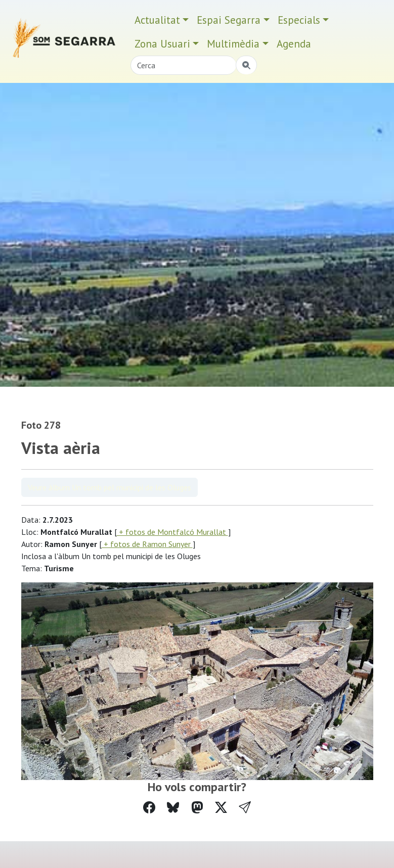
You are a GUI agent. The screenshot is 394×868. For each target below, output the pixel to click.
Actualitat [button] (157, 20)
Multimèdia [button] (233, 44)
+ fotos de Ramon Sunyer (147, 544)
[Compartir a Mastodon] (197, 808)
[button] (245, 808)
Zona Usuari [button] (162, 44)
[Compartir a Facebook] (149, 808)
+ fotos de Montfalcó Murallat (172, 532)
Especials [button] (299, 20)
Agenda (294, 44)
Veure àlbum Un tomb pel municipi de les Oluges (110, 487)
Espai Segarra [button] (229, 20)
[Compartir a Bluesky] (173, 808)
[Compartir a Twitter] (221, 808)
